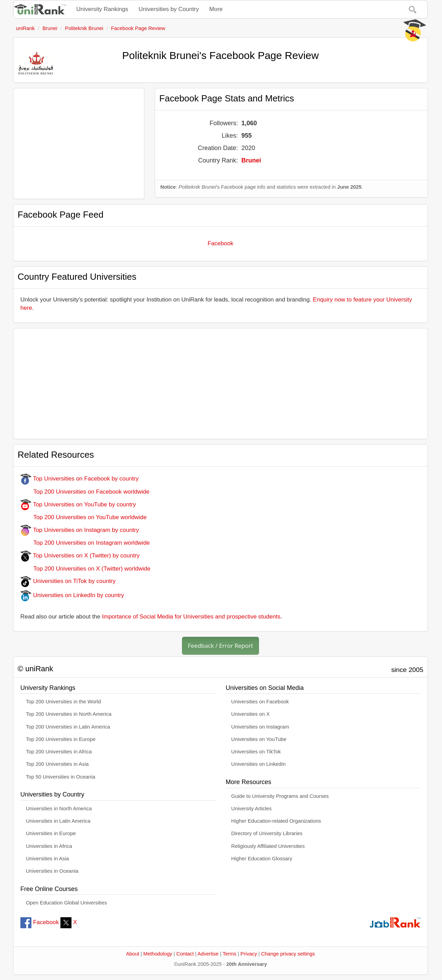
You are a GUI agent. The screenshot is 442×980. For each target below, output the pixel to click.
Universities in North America (59, 809)
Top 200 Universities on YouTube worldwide (84, 517)
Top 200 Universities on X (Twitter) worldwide (85, 569)
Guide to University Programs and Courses (280, 796)
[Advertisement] (79, 143)
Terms (230, 954)
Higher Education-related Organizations (276, 821)
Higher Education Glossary (262, 859)
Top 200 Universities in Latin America (68, 727)
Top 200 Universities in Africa (59, 752)
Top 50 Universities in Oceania (61, 777)
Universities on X (251, 714)
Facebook (220, 243)
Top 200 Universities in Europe (61, 739)
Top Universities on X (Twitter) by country (80, 556)
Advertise (208, 954)
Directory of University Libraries (267, 833)
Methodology (158, 954)
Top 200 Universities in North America (69, 714)
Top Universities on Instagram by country (80, 530)
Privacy (249, 954)
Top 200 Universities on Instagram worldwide (85, 543)
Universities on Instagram (260, 727)
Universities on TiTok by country (68, 581)
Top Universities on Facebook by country (80, 479)
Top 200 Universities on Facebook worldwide (85, 492)
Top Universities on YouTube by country (78, 504)
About (133, 954)
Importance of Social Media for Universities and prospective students (191, 617)
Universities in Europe (51, 833)
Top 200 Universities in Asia (57, 764)
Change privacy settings (288, 954)
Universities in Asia (47, 859)
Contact (185, 954)
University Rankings (102, 9)
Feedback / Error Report (220, 646)
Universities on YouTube (259, 739)
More (216, 9)
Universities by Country (169, 9)
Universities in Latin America (58, 821)
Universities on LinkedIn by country (72, 595)
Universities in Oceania (52, 871)
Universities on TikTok (256, 752)
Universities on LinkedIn (259, 764)
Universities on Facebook (260, 702)
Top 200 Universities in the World (63, 702)
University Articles (252, 809)
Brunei (251, 160)
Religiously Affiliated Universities (268, 846)
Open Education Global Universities (66, 903)
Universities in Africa (49, 846)
